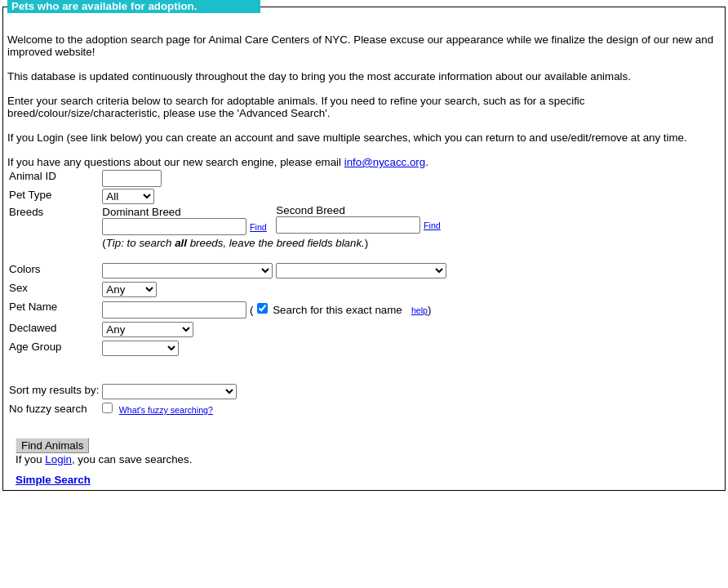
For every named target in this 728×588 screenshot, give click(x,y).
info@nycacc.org (385, 162)
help (419, 310)
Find (258, 227)
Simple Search (53, 480)
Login (58, 459)
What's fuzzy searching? (166, 410)
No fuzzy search (48, 409)
